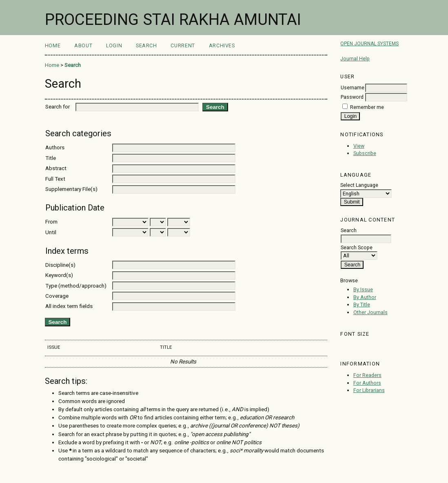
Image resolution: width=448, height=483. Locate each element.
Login (114, 45)
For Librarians (369, 390)
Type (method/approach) (76, 286)
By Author (365, 297)
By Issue (363, 289)
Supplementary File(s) (71, 189)
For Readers (367, 375)
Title (51, 158)
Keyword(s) (59, 275)
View (359, 146)
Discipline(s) (60, 265)
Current (183, 45)
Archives (222, 45)
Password (352, 97)
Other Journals (370, 312)
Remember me (367, 107)
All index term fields (69, 306)
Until (51, 232)
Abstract (56, 168)
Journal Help (355, 59)
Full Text (55, 179)
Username (353, 88)
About (83, 45)
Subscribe (365, 153)
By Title (362, 305)
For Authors (367, 383)
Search (146, 45)
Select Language (359, 185)
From (51, 222)
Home (53, 45)
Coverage (57, 296)
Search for (58, 107)
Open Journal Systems (369, 44)
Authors (55, 147)
